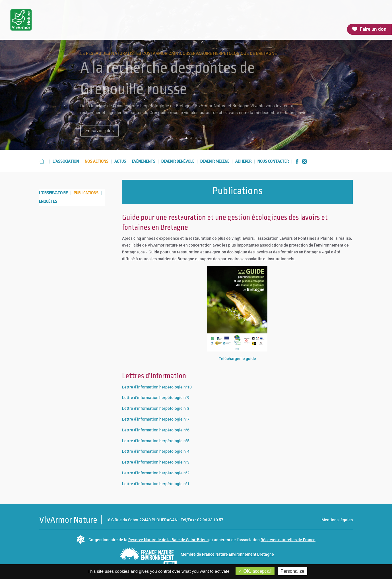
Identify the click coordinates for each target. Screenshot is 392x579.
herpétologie (171, 462)
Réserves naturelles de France (288, 540)
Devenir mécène (215, 162)
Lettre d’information (141, 462)
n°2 (186, 473)
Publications (86, 193)
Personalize (292, 571)
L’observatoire (53, 193)
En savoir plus (100, 136)
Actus (120, 162)
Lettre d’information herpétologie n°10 (157, 387)
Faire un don (373, 29)
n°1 (186, 484)
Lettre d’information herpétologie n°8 (156, 408)
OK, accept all (255, 571)
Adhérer (243, 162)
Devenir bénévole (178, 162)
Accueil (42, 161)
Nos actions (97, 162)
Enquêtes (48, 202)
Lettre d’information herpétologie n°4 (156, 451)
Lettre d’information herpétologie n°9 (156, 398)
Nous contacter (273, 162)
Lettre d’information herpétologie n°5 (156, 441)
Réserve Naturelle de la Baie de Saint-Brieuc (168, 540)
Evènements (144, 162)
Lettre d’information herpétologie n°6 (156, 430)
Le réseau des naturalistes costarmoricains (131, 59)
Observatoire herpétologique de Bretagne (230, 59)
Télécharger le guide (237, 359)
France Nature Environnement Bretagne (238, 554)
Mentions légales (337, 520)
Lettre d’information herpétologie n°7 (156, 419)
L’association (66, 162)
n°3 (186, 462)
